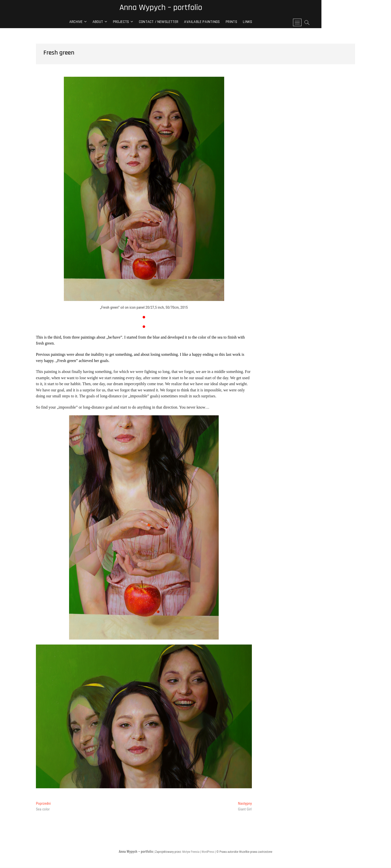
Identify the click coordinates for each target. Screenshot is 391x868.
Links (282, 23)
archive (111, 23)
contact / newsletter (193, 23)
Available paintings (237, 23)
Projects (156, 23)
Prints (266, 23)
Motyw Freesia (191, 852)
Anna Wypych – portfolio (196, 8)
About (132, 23)
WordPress (208, 852)
